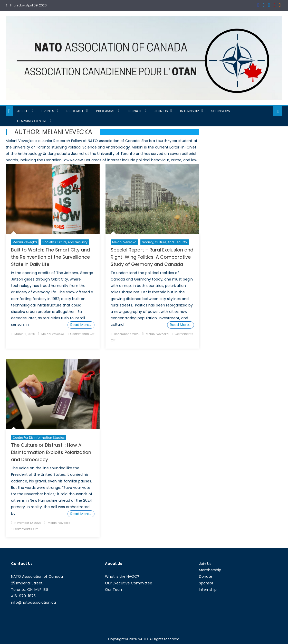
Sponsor (206, 583)
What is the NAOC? (122, 576)
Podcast (75, 111)
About (23, 111)
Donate (135, 111)
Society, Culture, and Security (65, 242)
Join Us (161, 111)
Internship (190, 111)
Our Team (114, 590)
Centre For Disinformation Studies (39, 438)
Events (48, 111)
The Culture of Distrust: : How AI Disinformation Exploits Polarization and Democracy (51, 452)
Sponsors (221, 111)
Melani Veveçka (25, 242)
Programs (106, 111)
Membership (210, 570)
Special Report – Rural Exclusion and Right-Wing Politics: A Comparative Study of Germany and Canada (152, 257)
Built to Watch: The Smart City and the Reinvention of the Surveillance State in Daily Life (50, 257)
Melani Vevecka (53, 334)
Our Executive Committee (129, 583)
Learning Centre (32, 121)
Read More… (81, 325)
